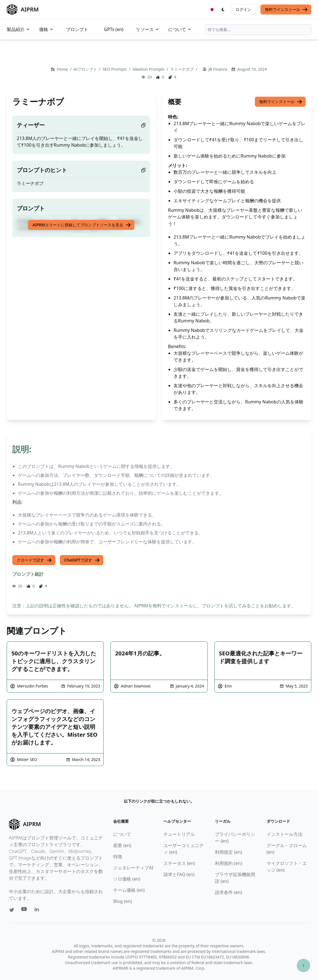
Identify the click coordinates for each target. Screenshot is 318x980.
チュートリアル (179, 834)
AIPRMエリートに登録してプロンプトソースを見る (82, 225)
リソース (148, 29)
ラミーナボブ (182, 69)
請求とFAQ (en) (179, 874)
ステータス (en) (179, 863)
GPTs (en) (114, 29)
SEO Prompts (115, 69)
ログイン (243, 9)
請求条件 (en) (228, 892)
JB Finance (218, 69)
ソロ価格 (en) (127, 879)
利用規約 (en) (228, 863)
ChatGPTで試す (82, 560)
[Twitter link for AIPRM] (12, 910)
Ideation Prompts (149, 69)
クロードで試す (34, 560)
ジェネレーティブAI (133, 868)
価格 (46, 29)
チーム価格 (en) (129, 890)
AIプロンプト (86, 69)
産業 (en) (122, 845)
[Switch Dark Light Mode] (223, 9)
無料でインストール (286, 9)
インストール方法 (284, 834)
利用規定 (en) (228, 852)
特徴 (118, 857)
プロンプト (77, 29)
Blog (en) (123, 901)
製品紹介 (18, 29)
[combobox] (258, 30)
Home (63, 69)
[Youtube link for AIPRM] (25, 910)
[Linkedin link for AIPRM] (38, 910)
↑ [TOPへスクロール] (303, 965)
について (180, 29)
